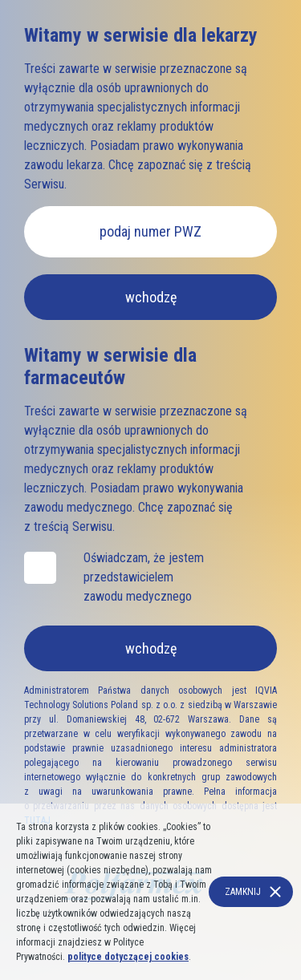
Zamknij (243, 892)
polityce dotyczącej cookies (128, 957)
